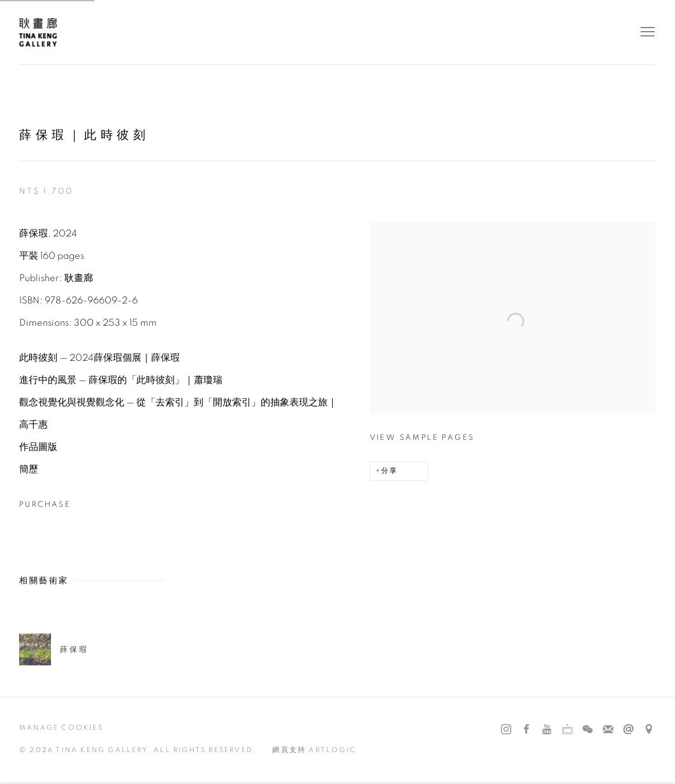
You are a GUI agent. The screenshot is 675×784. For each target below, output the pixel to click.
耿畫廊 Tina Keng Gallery (38, 32)
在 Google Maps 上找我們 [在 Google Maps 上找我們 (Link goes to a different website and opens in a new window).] (649, 730)
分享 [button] (389, 471)
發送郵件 (628, 730)
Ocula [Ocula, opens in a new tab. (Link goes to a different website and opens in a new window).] (567, 730)
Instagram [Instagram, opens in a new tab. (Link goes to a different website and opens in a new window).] (506, 730)
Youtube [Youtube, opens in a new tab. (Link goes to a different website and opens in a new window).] (547, 730)
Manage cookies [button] (61, 728)
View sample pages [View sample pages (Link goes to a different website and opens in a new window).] (422, 437)
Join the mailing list (608, 730)
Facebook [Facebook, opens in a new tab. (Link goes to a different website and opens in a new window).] (526, 730)
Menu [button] (646, 33)
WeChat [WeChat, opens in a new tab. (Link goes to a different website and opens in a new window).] (588, 730)
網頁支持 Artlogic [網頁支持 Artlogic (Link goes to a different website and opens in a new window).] (314, 750)
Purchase (45, 504)
